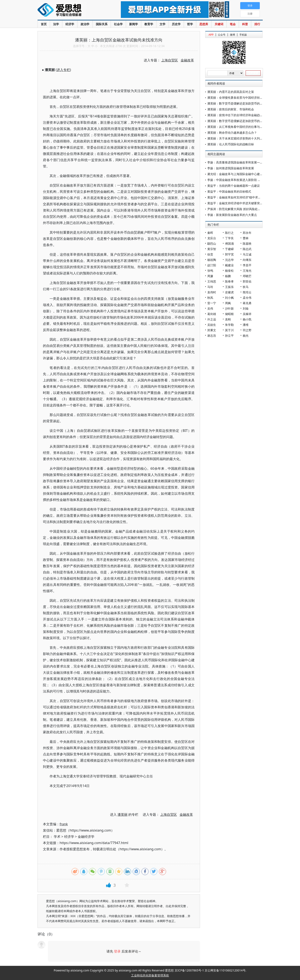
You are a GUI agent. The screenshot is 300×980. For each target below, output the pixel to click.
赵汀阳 (212, 265)
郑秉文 (212, 330)
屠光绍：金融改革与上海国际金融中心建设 (235, 174)
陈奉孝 (229, 281)
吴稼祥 (247, 314)
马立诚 (247, 254)
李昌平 (247, 265)
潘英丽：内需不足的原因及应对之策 (231, 92)
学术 (57, 837)
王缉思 (212, 281)
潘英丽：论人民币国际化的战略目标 (231, 144)
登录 (117, 951)
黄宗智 (212, 249)
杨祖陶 (212, 260)
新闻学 (134, 24)
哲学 (190, 24)
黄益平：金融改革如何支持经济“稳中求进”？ (236, 197)
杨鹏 (228, 276)
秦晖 (210, 233)
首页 (44, 24)
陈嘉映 (247, 243)
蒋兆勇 (247, 303)
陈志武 (247, 249)
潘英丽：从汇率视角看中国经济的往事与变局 (236, 127)
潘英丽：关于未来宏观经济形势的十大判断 (235, 138)
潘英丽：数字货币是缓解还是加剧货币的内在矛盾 (239, 103)
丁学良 (229, 238)
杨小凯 (247, 319)
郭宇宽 (229, 254)
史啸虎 (229, 292)
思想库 (204, 24)
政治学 (85, 24)
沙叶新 (229, 308)
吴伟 (210, 308)
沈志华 (229, 260)
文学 (162, 24)
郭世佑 (247, 281)
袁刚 (228, 319)
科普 (245, 24)
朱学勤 (229, 325)
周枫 (228, 303)
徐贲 (210, 254)
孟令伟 (247, 298)
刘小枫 (229, 298)
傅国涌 (229, 243)
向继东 (247, 260)
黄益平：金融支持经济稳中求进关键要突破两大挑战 (241, 203)
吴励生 (212, 325)
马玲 (210, 287)
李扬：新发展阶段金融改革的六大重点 (232, 215)
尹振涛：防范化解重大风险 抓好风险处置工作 (237, 209)
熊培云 (247, 292)
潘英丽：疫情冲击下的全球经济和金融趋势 (235, 115)
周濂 (210, 276)
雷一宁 (212, 303)
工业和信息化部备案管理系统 (150, 975)
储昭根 (229, 314)
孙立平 (229, 336)
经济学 (70, 24)
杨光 (246, 336)
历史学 (176, 24)
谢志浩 (212, 336)
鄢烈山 (212, 243)
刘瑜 (246, 308)
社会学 (118, 24)
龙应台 (212, 238)
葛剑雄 (212, 314)
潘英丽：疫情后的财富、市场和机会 (231, 109)
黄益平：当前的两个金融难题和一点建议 (234, 186)
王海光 (247, 271)
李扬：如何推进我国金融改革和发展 (231, 168)
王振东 (229, 287)
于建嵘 (229, 249)
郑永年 (247, 233)
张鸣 (210, 271)
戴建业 (229, 265)
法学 (56, 24)
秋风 (210, 298)
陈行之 (229, 233)
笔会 (233, 24)
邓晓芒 (247, 276)
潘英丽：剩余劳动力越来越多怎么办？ (232, 133)
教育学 (149, 24)
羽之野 (247, 330)
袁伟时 (212, 292)
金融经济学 (86, 837)
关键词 (219, 24)
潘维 (246, 325)
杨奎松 (229, 271)
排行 (257, 24)
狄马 (246, 287)
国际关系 (102, 24)
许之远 (212, 319)
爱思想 (71, 10)
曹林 (246, 238)
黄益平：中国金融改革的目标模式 (229, 191)
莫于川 (229, 330)
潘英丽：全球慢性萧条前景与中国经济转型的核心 (239, 98)
